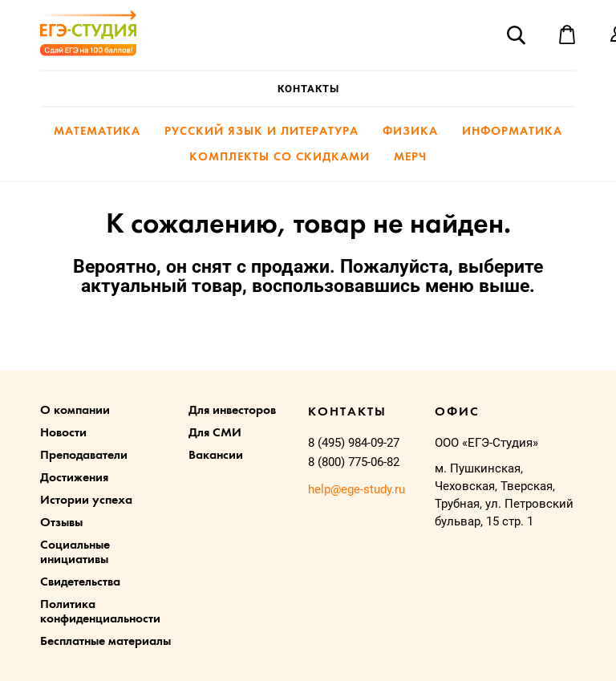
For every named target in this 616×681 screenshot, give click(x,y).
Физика (410, 132)
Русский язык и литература (261, 132)
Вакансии (216, 456)
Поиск (516, 34)
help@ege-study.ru (357, 489)
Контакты (308, 89)
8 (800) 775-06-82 (354, 462)
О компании (75, 411)
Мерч (410, 158)
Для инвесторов (232, 411)
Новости (63, 433)
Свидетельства (80, 582)
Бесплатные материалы (105, 642)
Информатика (512, 132)
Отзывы (61, 523)
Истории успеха (86, 501)
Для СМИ (215, 433)
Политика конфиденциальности (100, 612)
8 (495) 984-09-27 (354, 443)
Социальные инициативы (75, 553)
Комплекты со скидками (280, 158)
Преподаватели (84, 456)
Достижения (74, 478)
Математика (97, 132)
